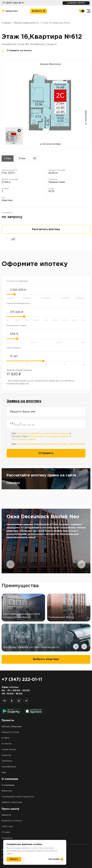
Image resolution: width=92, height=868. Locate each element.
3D (35, 159)
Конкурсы (7, 838)
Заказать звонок (77, 3)
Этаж (22, 159)
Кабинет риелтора (12, 802)
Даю (48, 444)
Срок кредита (14, 348)
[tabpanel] (46, 541)
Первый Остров (10, 732)
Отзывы (6, 832)
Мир (4, 772)
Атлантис (7, 744)
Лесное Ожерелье (12, 727)
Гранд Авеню (9, 750)
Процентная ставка (16, 325)
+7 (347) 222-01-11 (13, 3)
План (8, 159)
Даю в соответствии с (41, 436)
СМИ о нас (7, 827)
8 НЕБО (6, 738)
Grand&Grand (9, 767)
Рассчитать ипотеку (46, 229)
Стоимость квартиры (17, 281)
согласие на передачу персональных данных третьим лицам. (51, 444)
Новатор (6, 755)
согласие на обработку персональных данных (43, 433)
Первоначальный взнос (18, 303)
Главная (6, 23)
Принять (14, 859)
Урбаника (7, 761)
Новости (6, 815)
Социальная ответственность (18, 797)
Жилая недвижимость (26, 23)
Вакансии (7, 791)
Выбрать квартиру (46, 659)
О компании (8, 785)
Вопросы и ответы (12, 821)
